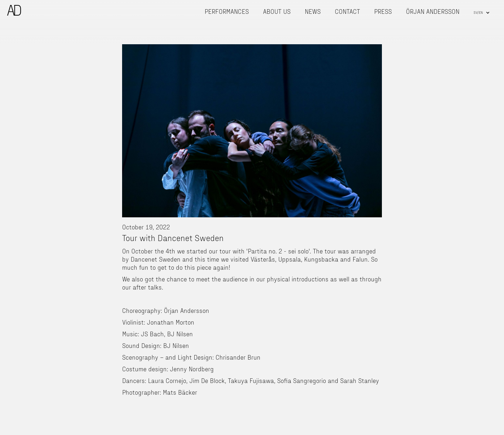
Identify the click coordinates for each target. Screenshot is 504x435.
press (383, 11)
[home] (14, 10)
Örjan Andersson (433, 11)
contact (347, 11)
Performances (227, 11)
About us (277, 11)
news (313, 11)
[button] (482, 13)
